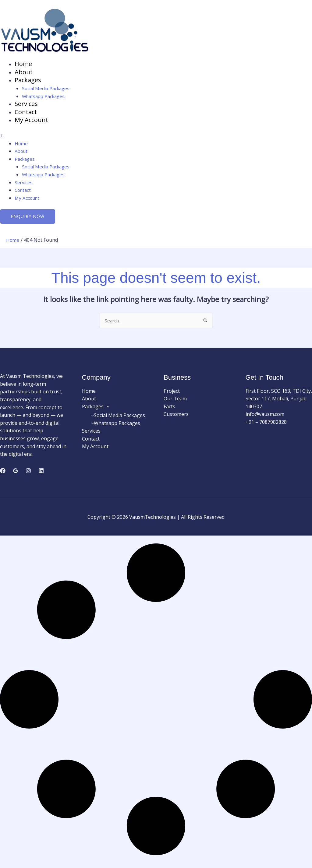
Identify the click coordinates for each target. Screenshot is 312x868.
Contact (26, 113)
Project (172, 393)
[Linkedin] (41, 473)
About (24, 73)
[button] (156, 138)
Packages (28, 81)
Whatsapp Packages (45, 97)
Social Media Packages (48, 89)
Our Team (175, 401)
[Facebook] (3, 473)
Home (23, 64)
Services (26, 105)
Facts (169, 409)
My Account (31, 122)
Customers (176, 417)
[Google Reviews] (16, 473)
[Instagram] (28, 473)
